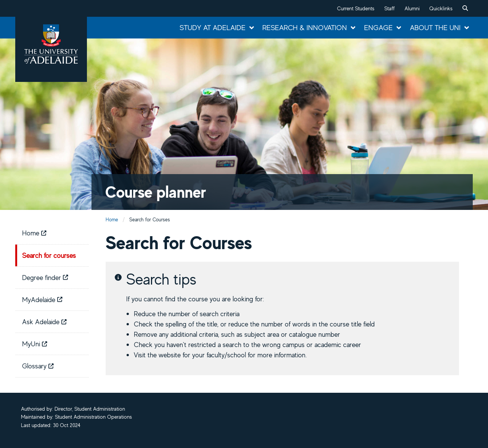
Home (112, 220)
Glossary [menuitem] (38, 366)
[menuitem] (465, 8)
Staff (389, 8)
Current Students (356, 8)
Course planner (156, 192)
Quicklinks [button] (441, 8)
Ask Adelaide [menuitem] (44, 322)
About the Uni (435, 27)
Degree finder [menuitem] (45, 277)
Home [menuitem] (34, 233)
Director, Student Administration (90, 409)
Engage (378, 27)
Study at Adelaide (213, 27)
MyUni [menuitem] (35, 344)
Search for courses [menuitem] (49, 255)
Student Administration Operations (93, 417)
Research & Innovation (305, 27)
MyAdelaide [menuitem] (42, 299)
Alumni (412, 8)
